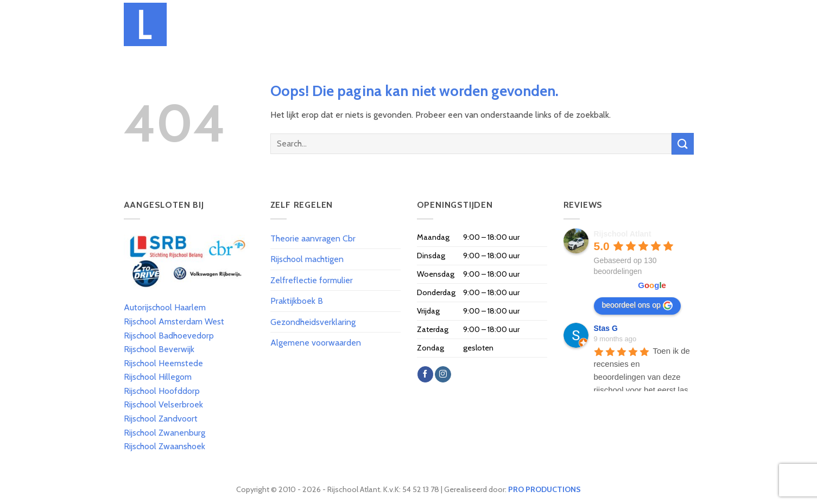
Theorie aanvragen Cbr (313, 238)
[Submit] (682, 143)
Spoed (557, 24)
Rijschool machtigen (307, 259)
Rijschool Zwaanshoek (164, 446)
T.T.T (486, 24)
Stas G (606, 328)
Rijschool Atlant (623, 234)
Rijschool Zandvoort (161, 419)
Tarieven (361, 24)
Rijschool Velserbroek (163, 404)
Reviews (638, 24)
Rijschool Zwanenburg (164, 433)
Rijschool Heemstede (163, 363)
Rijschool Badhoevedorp (169, 336)
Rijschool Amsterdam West (174, 321)
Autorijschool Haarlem (165, 307)
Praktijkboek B (297, 301)
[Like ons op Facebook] (425, 374)
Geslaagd (596, 24)
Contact (677, 24)
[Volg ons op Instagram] (443, 374)
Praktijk (519, 24)
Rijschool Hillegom (158, 377)
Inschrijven (408, 24)
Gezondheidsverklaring (313, 322)
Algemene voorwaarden (316, 343)
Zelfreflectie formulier (312, 280)
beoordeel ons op (637, 305)
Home (282, 24)
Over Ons (319, 24)
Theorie (454, 24)
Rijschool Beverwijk (159, 349)
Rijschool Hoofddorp (162, 391)
